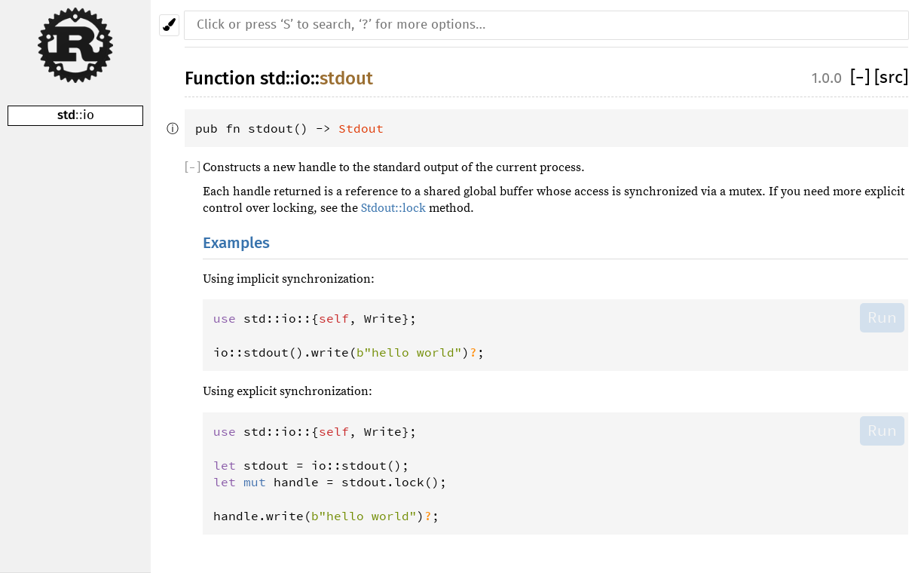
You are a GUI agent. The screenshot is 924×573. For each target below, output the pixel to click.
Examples (236, 243)
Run (882, 317)
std (66, 115)
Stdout (361, 128)
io (89, 116)
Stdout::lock (393, 208)
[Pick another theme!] (169, 25)
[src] (891, 78)
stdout (346, 78)
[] (862, 78)
